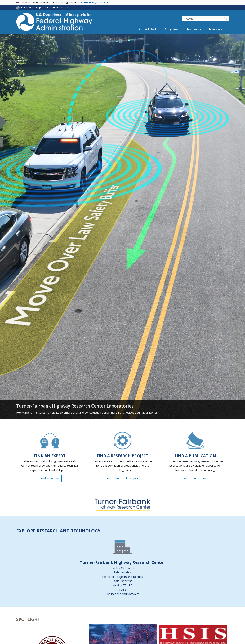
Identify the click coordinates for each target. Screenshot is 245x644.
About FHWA (148, 29)
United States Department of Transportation (45, 8)
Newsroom (217, 29)
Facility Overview (123, 568)
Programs (171, 29)
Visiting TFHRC (122, 585)
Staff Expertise (123, 581)
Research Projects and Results (123, 577)
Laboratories (123, 572)
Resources (194, 29)
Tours (123, 589)
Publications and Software (122, 594)
